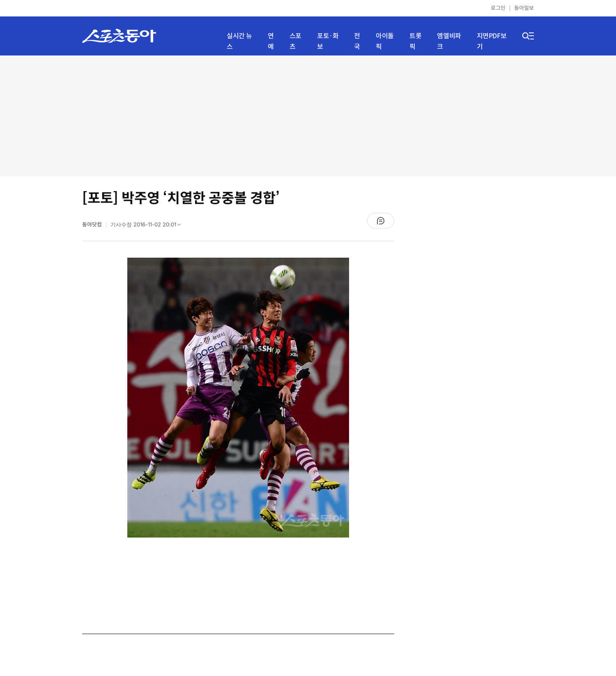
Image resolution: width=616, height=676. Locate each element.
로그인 (498, 8)
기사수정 (148, 226)
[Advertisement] (308, 115)
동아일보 (524, 8)
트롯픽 (415, 41)
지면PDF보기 (492, 41)
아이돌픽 (385, 41)
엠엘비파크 (449, 41)
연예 (271, 41)
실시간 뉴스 (239, 41)
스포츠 (295, 41)
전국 (357, 41)
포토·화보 (328, 41)
